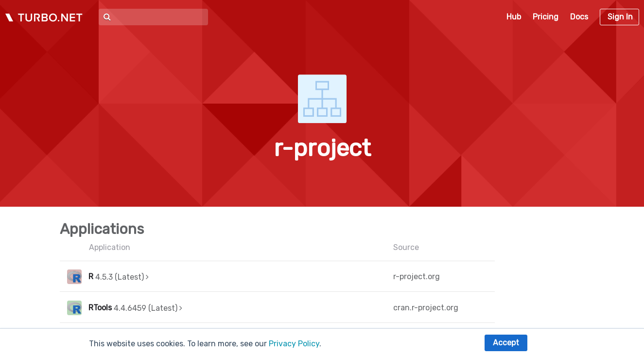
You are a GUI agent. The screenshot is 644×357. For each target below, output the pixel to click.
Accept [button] (506, 343)
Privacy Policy (294, 344)
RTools (100, 308)
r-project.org (417, 277)
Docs (579, 17)
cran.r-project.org (426, 308)
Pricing (546, 17)
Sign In (620, 17)
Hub (514, 17)
